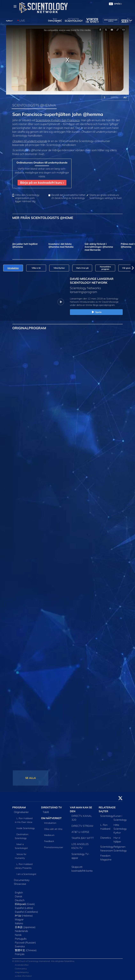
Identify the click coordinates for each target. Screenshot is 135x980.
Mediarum (49, 835)
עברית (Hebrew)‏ (24, 916)
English (19, 892)
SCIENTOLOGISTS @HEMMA (34, 105)
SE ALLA (31, 778)
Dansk (19, 896)
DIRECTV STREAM (82, 826)
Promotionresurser (54, 847)
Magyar (19, 919)
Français (20, 954)
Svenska (20, 946)
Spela (96, 312)
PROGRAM (19, 807)
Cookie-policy (21, 969)
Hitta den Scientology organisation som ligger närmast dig (27, 198)
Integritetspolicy (22, 972)
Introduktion (50, 823)
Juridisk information (23, 976)
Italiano (19, 923)
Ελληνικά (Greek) (25, 904)
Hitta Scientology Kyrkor (120, 829)
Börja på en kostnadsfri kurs (42, 183)
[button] (133, 268)
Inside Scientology (26, 828)
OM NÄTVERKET (51, 818)
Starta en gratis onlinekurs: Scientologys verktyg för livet (105, 197)
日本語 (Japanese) (25, 927)
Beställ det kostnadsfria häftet (68, 197)
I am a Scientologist (26, 874)
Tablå (46, 812)
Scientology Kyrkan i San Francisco (58, 120)
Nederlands (21, 931)
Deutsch (20, 900)
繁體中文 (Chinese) (26, 950)
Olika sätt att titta (53, 829)
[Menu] (15, 6)
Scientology (107, 816)
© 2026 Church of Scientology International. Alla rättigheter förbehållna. (44, 961)
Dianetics (106, 838)
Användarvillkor (22, 965)
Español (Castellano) (26, 912)
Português (21, 939)
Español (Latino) (24, 908)
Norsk (18, 935)
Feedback (49, 841)
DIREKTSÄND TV (52, 807)
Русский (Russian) (25, 942)
